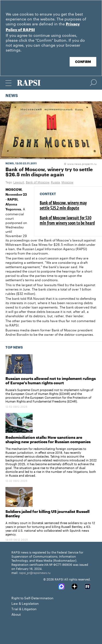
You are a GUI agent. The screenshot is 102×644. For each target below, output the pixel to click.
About (16, 614)
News (12, 96)
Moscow (67, 182)
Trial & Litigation (24, 608)
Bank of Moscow (38, 182)
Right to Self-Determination (32, 598)
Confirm (83, 62)
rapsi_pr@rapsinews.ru (35, 572)
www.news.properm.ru (80, 164)
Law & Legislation (25, 603)
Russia (55, 182)
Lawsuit (19, 182)
